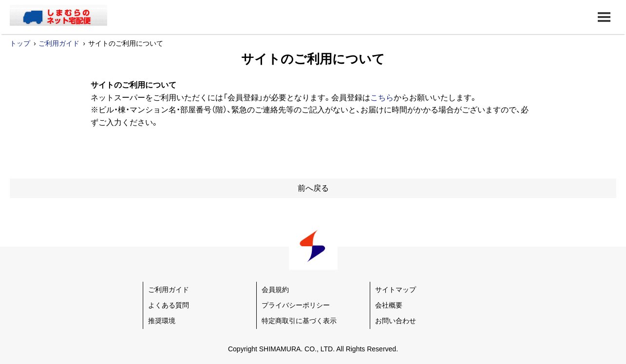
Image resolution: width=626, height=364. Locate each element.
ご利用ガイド (59, 43)
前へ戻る (313, 188)
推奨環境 (162, 321)
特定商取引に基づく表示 (299, 321)
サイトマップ (396, 290)
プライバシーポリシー (296, 305)
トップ (20, 43)
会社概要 (389, 305)
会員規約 (275, 290)
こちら (382, 98)
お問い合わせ (396, 321)
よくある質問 (169, 305)
